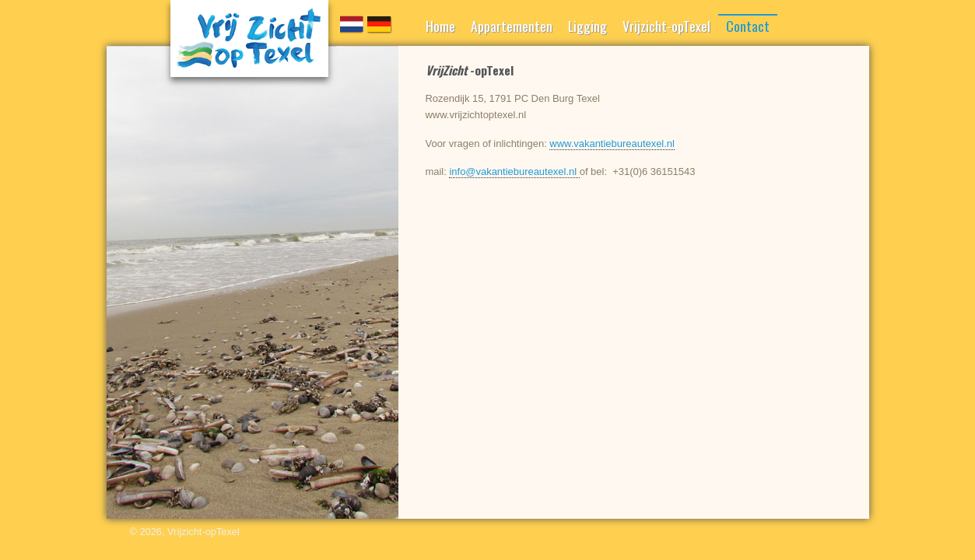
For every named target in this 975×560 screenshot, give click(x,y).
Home (440, 26)
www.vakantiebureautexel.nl (612, 143)
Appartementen (512, 26)
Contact (748, 26)
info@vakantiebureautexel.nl (514, 171)
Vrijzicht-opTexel (666, 26)
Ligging (587, 26)
